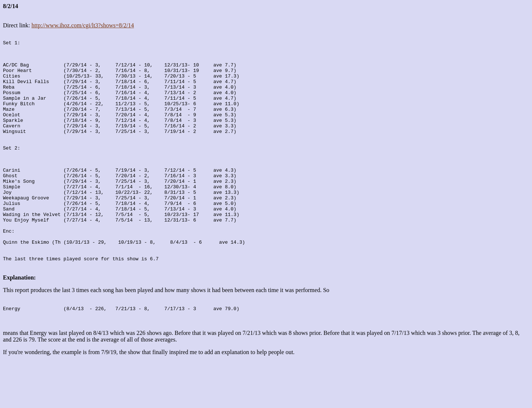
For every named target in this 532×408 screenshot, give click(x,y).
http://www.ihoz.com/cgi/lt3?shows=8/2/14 (83, 25)
